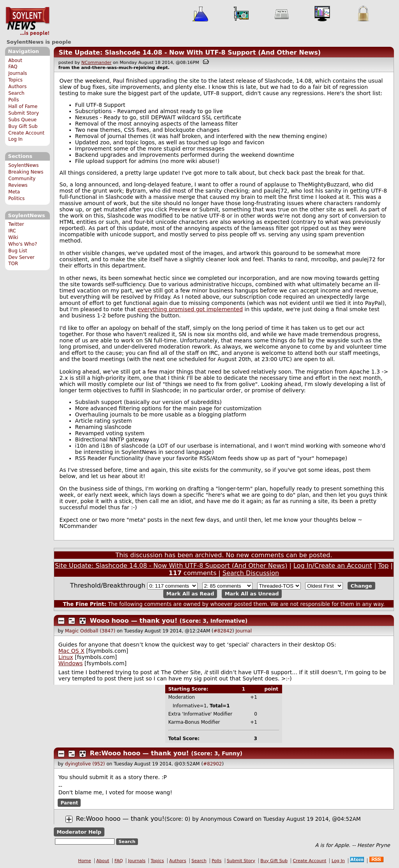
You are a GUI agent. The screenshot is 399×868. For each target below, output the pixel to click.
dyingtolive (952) (85, 764)
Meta (14, 192)
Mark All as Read (190, 594)
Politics (16, 198)
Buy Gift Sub (23, 126)
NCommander (96, 63)
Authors (17, 87)
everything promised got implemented (190, 309)
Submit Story (24, 113)
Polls (13, 100)
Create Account (26, 133)
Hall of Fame (23, 106)
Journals (18, 73)
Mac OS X (72, 651)
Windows (71, 663)
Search (16, 93)
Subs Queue (22, 120)
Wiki (13, 237)
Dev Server (21, 257)
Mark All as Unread (252, 594)
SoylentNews (27, 21)
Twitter (16, 224)
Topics (15, 80)
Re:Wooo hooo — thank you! (139, 753)
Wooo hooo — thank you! (134, 621)
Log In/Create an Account (333, 566)
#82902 (212, 764)
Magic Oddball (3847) (90, 631)
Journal (244, 631)
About (15, 60)
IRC (12, 231)
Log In (15, 139)
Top (383, 566)
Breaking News (26, 172)
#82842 (223, 631)
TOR (13, 264)
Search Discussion (251, 573)
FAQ (13, 67)
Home (85, 861)
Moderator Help (79, 832)
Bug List (18, 251)
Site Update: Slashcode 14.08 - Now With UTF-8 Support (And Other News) (190, 52)
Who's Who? (23, 244)
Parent (69, 802)
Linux (66, 657)
